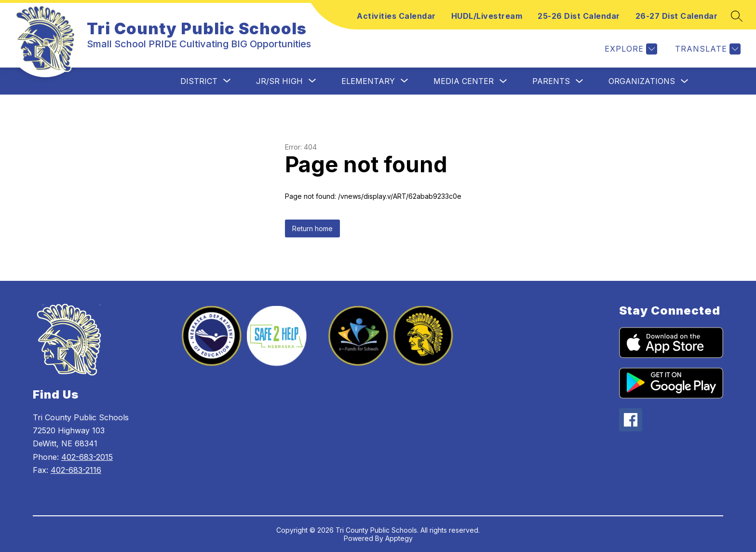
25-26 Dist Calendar (579, 16)
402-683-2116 (76, 470)
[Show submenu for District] (199, 81)
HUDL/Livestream (487, 16)
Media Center (464, 81)
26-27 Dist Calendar (677, 16)
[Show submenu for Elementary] (368, 81)
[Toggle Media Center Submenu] (503, 81)
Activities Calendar (396, 16)
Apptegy (399, 538)
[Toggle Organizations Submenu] (685, 81)
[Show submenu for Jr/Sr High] (279, 81)
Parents (551, 81)
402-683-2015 (87, 457)
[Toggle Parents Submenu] (580, 81)
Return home (312, 228)
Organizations (642, 81)
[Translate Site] (707, 49)
